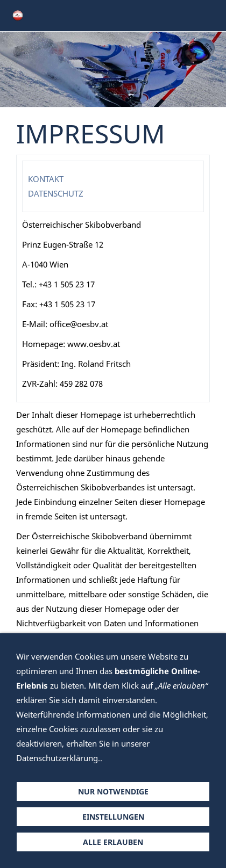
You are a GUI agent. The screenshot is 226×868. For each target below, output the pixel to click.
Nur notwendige (113, 791)
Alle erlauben (113, 842)
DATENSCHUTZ (56, 193)
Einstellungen (113, 817)
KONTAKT (46, 179)
